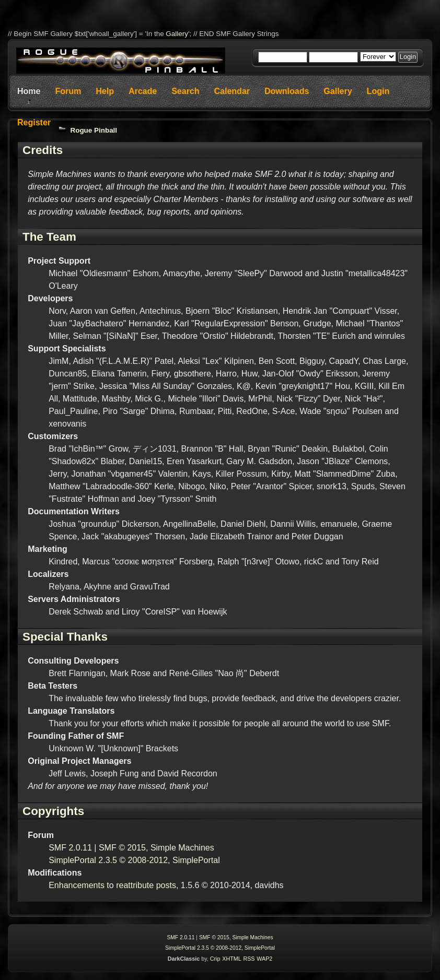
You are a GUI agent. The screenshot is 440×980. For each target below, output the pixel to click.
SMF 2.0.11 (70, 848)
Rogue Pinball (94, 130)
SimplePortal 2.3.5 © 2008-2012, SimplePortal (134, 860)
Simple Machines (182, 848)
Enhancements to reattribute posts (112, 885)
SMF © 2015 (122, 848)
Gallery (177, 34)
